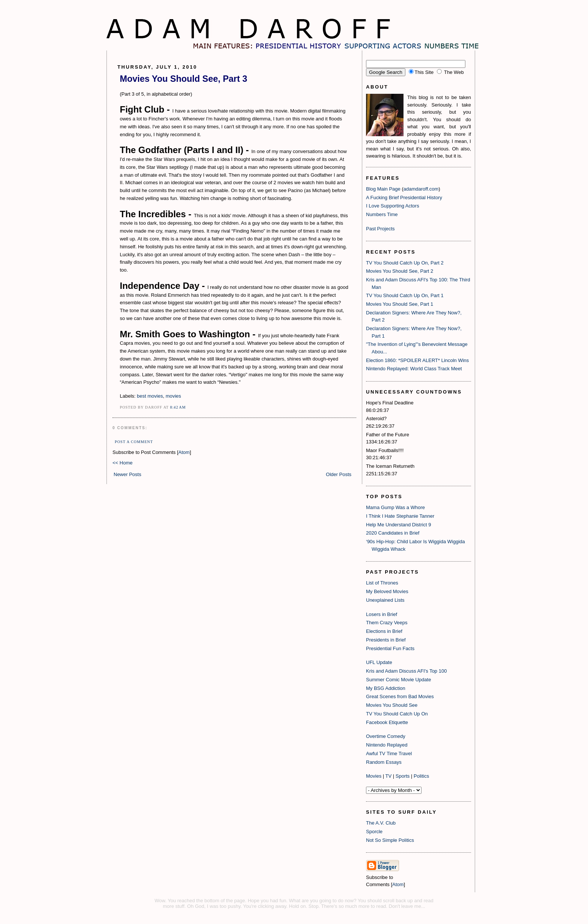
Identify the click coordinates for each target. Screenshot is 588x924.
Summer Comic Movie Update (398, 680)
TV (389, 776)
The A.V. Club (381, 823)
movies (173, 396)
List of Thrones (382, 583)
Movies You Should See (392, 705)
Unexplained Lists (385, 600)
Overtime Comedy (386, 736)
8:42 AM (178, 407)
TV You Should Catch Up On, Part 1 (405, 295)
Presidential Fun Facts (390, 648)
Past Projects (380, 229)
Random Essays (384, 762)
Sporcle (374, 832)
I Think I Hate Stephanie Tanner (400, 516)
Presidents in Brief (386, 640)
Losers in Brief (382, 614)
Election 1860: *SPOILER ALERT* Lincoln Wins (417, 360)
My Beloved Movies (387, 591)
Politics (421, 776)
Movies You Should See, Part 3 (184, 79)
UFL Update (379, 662)
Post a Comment (134, 442)
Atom (184, 452)
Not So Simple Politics (390, 840)
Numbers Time (382, 214)
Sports (403, 776)
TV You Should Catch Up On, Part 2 (405, 263)
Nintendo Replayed (387, 745)
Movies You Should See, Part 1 (400, 304)
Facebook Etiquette (387, 722)
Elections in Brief (384, 631)
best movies (150, 396)
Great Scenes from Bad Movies (400, 696)
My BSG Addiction (386, 688)
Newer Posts (127, 474)
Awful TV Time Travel (389, 753)
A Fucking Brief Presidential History (404, 198)
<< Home (122, 463)
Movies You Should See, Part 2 (400, 271)
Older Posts (339, 474)
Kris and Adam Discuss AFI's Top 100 (406, 671)
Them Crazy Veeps (387, 623)
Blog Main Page (383, 189)
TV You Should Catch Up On (397, 714)
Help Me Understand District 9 (398, 525)
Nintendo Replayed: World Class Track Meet (414, 369)
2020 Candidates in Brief (393, 533)
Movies (374, 776)
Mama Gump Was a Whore (395, 507)
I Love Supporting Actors (393, 206)
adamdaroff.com (421, 189)
